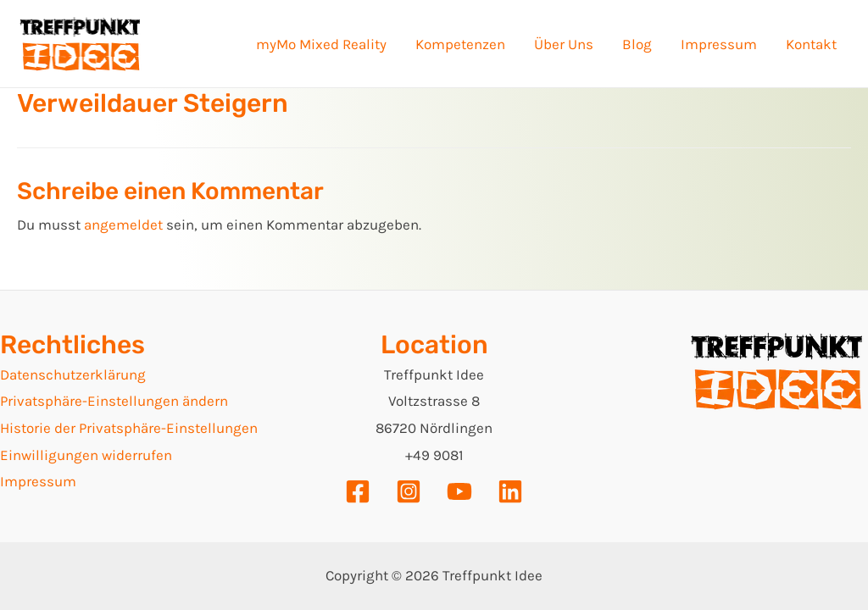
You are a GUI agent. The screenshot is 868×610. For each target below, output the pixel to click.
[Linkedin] (510, 491)
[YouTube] (459, 491)
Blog (637, 44)
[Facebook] (358, 491)
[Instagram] (409, 491)
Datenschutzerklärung (73, 374)
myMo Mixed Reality (321, 44)
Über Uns (564, 44)
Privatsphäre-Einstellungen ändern (114, 401)
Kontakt (811, 44)
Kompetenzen (460, 44)
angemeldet (123, 225)
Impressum (719, 44)
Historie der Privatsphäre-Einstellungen (129, 428)
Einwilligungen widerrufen (86, 455)
